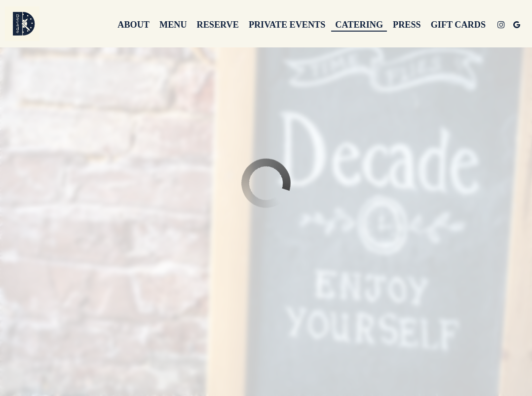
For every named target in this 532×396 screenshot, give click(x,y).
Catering (359, 25)
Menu (173, 25)
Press (407, 25)
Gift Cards (458, 25)
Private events (287, 25)
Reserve (218, 25)
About (133, 25)
